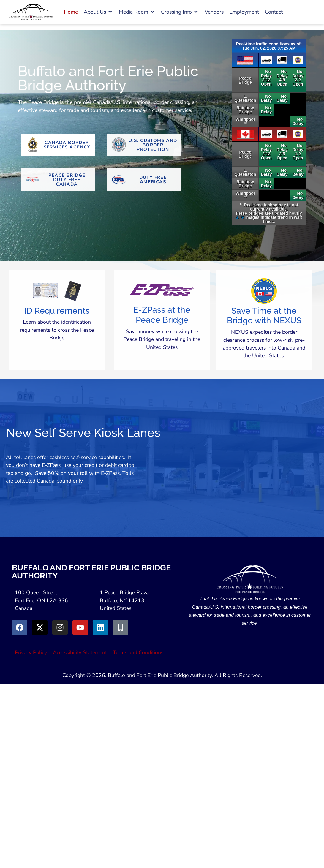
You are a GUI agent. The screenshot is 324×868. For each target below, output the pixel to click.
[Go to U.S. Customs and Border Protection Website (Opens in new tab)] (144, 145)
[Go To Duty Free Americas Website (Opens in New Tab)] (144, 180)
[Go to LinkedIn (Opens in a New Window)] (100, 627)
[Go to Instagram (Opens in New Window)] (60, 627)
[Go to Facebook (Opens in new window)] (20, 627)
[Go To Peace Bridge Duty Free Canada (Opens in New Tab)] (58, 180)
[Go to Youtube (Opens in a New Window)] (80, 627)
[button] (98, 12)
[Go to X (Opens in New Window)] (40, 627)
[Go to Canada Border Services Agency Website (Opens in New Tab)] (58, 145)
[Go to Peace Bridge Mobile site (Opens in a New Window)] (121, 627)
